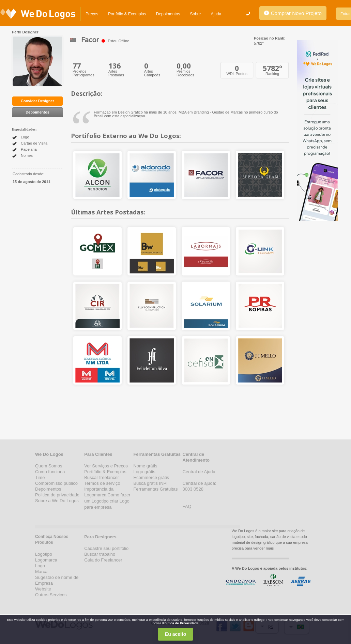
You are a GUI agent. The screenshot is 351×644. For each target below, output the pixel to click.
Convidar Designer (37, 101)
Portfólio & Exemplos (127, 14)
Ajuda (216, 14)
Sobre (195, 14)
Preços (92, 14)
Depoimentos (168, 14)
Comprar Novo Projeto (293, 13)
